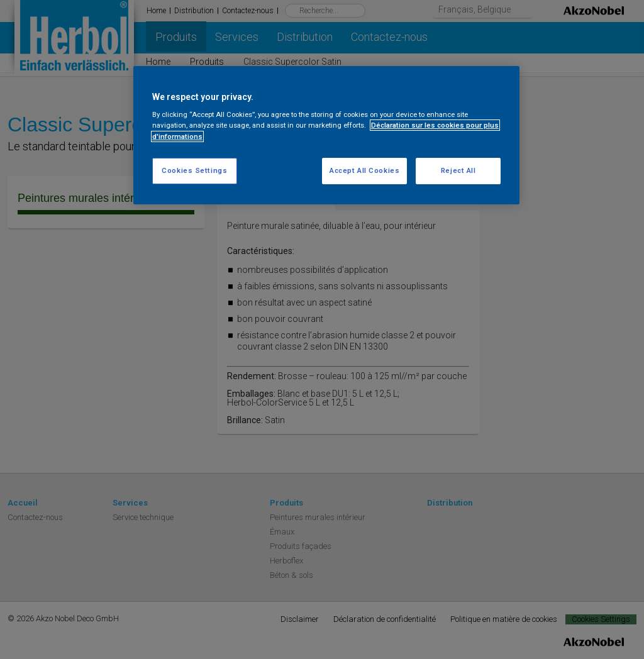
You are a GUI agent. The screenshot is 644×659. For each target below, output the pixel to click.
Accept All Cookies (364, 170)
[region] (326, 135)
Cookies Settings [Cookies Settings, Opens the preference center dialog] (194, 170)
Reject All (458, 170)
